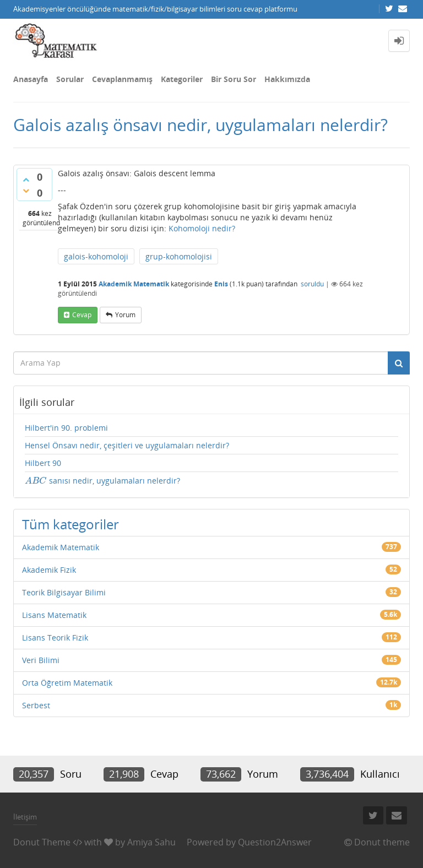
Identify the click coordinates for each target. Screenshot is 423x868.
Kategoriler (182, 79)
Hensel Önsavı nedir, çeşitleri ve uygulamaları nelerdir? (127, 445)
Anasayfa (31, 79)
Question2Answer (275, 842)
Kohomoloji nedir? (202, 228)
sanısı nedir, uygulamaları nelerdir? (102, 481)
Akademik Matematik (134, 284)
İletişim (25, 817)
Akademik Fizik (49, 570)
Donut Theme (42, 842)
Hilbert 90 (43, 463)
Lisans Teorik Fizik (55, 638)
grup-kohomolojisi (179, 256)
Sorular (70, 79)
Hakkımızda (287, 79)
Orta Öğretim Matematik (67, 683)
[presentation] (36, 481)
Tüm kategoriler (70, 524)
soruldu (312, 284)
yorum (125, 315)
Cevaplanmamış (122, 79)
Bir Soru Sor (234, 79)
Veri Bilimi (41, 660)
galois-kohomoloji (96, 256)
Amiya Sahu (151, 842)
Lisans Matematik (54, 615)
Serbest (36, 705)
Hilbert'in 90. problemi (66, 428)
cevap (82, 315)
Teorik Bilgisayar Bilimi (64, 592)
